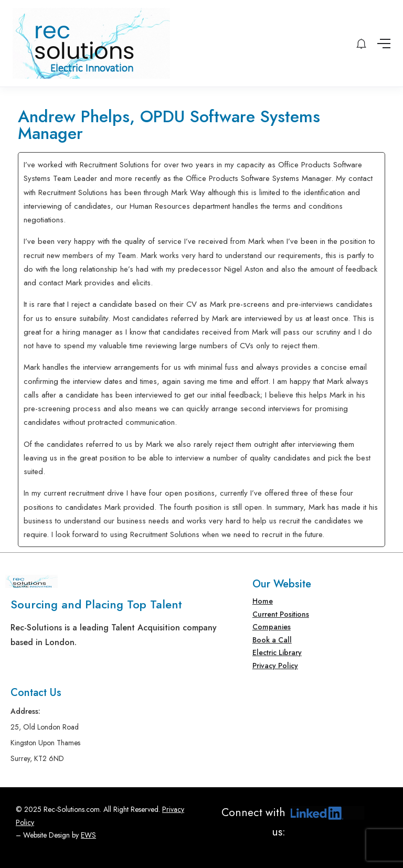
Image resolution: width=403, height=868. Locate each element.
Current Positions (281, 614)
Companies (272, 627)
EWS (88, 835)
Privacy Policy (275, 666)
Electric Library (277, 652)
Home (263, 601)
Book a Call (272, 640)
